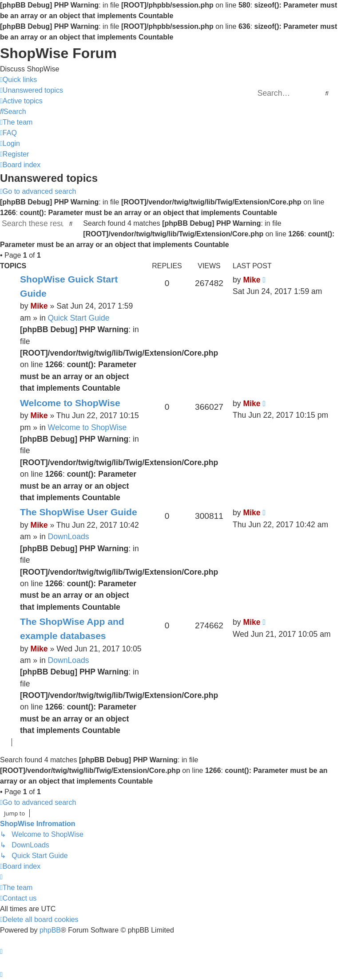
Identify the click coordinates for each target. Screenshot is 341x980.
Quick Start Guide (79, 318)
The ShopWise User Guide (79, 512)
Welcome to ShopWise (70, 403)
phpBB (50, 930)
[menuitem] (32, 90)
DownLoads (69, 537)
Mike (39, 306)
